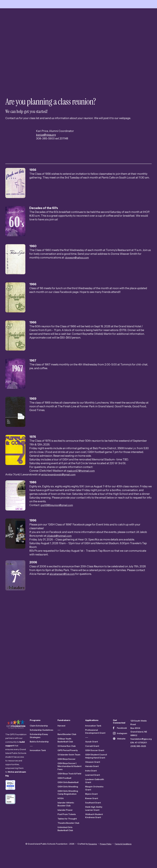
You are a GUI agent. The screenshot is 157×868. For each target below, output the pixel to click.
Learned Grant (93, 783)
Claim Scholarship (39, 734)
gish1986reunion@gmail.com (58, 513)
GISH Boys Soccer (66, 767)
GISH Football (64, 786)
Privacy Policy (105, 852)
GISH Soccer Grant (95, 758)
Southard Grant (93, 811)
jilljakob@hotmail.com (60, 544)
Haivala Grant (92, 774)
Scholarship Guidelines (41, 738)
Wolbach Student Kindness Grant (94, 824)
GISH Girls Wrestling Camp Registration (68, 800)
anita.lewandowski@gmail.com (60, 483)
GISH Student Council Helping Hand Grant (96, 764)
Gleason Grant (93, 770)
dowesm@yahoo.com (78, 266)
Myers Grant (91, 802)
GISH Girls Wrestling (68, 795)
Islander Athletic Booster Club (66, 812)
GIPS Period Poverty (68, 758)
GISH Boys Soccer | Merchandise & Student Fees (69, 774)
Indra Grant (91, 779)
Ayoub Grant (92, 750)
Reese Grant (92, 806)
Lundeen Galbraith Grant (95, 789)
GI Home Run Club (67, 754)
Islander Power (65, 818)
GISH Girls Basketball (68, 790)
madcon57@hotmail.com (82, 479)
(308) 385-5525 (138, 754)
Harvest (61, 734)
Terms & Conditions (125, 852)
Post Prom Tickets (67, 822)
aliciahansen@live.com (64, 582)
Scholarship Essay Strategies (39, 744)
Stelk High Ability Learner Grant (94, 816)
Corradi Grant (92, 754)
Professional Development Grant (95, 739)
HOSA (61, 806)
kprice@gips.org (46, 143)
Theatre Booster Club (68, 831)
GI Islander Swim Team (69, 763)
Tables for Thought (67, 827)
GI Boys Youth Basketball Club (65, 748)
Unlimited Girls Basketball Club (65, 837)
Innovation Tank (38, 758)
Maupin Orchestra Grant (94, 796)
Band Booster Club (67, 742)
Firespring (90, 852)
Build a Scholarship (39, 750)
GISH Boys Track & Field (69, 782)
